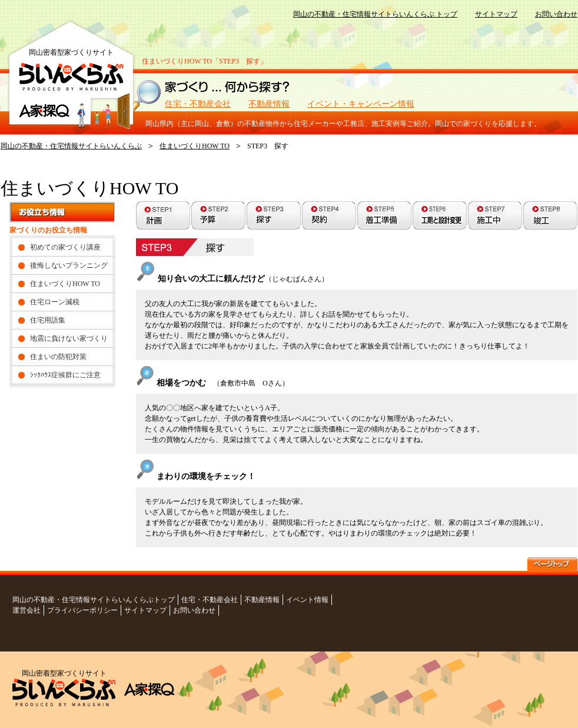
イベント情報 (307, 600)
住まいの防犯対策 (58, 357)
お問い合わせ (556, 14)
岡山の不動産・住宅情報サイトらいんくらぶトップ (94, 600)
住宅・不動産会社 (198, 104)
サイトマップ (496, 14)
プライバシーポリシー (82, 610)
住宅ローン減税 (55, 302)
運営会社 (26, 610)
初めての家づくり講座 (65, 247)
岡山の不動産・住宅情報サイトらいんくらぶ (71, 146)
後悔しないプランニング (69, 265)
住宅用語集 (48, 320)
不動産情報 (269, 104)
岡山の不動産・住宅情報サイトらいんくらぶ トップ (375, 14)
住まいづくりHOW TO (195, 146)
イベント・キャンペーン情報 (361, 104)
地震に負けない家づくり (69, 338)
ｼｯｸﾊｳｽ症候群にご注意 (65, 375)
